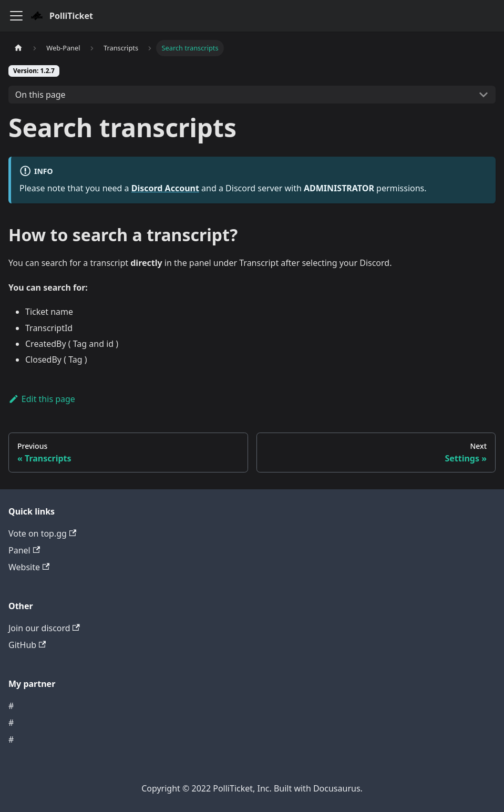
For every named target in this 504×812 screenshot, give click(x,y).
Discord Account (165, 188)
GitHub (27, 645)
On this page (40, 95)
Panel (24, 550)
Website (29, 567)
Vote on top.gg (42, 533)
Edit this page (42, 399)
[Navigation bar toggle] (16, 16)
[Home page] (18, 48)
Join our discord (44, 628)
